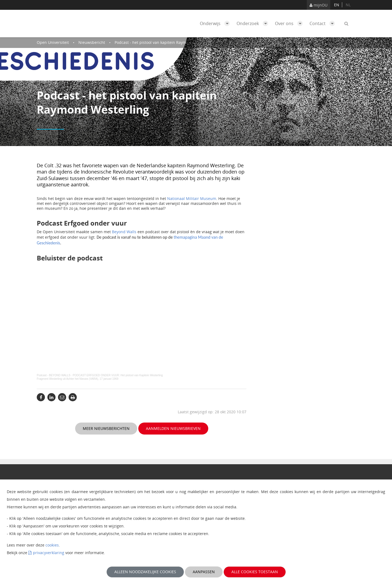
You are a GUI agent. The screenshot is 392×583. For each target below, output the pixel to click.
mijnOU (318, 5)
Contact (324, 23)
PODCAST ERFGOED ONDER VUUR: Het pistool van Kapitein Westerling (118, 375)
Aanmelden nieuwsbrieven (173, 428)
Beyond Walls (124, 232)
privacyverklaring (49, 553)
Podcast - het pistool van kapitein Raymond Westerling (164, 42)
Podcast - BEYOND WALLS (54, 375)
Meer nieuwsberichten (106, 428)
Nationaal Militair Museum (192, 198)
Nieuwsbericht (92, 42)
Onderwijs (216, 23)
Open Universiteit (53, 42)
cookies (52, 545)
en (337, 5)
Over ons (290, 23)
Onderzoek (254, 23)
